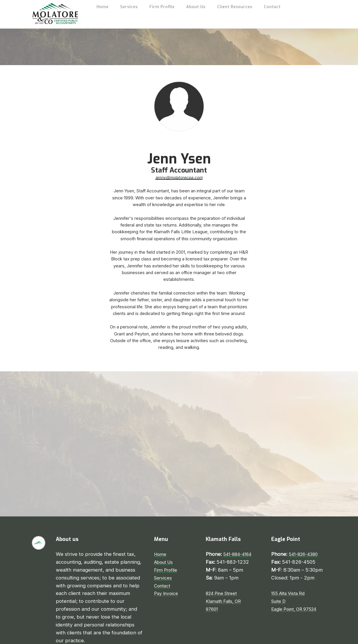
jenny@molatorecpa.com (179, 142)
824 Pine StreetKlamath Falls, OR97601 (226, 567)
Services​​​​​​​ (164, 544)
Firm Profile (167, 536)
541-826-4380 (305, 520)
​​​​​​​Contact (163, 551)
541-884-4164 (240, 520)
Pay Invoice (167, 559)
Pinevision (230, 637)
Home (161, 520)
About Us (165, 528)
